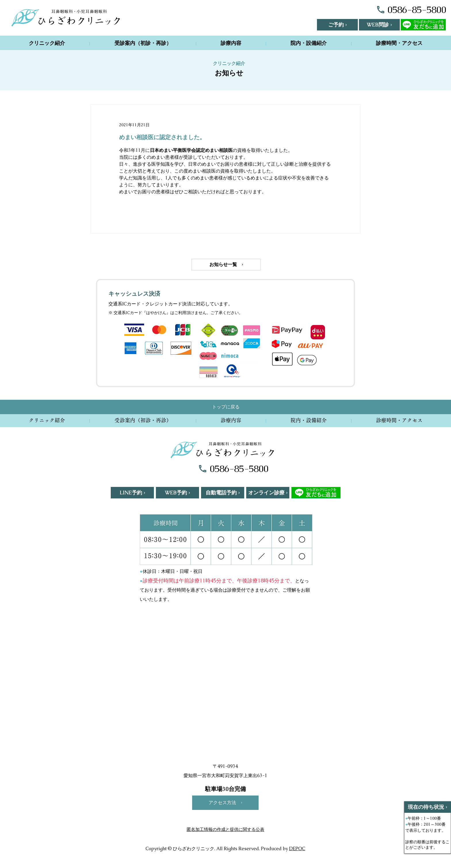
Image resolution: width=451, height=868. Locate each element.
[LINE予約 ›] (132, 493)
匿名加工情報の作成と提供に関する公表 (225, 829)
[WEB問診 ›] (379, 25)
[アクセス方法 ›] (225, 803)
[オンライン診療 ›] (268, 493)
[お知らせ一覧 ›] (226, 265)
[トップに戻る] (226, 407)
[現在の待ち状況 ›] (428, 807)
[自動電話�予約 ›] (223, 493)
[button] (337, 25)
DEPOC (297, 849)
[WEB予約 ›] (177, 493)
